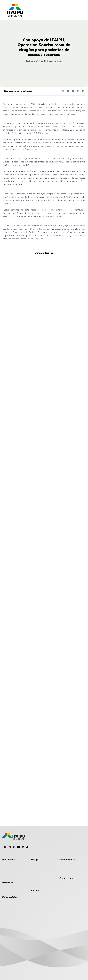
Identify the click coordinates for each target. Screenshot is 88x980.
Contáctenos (66, 878)
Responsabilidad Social (44, 36)
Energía (35, 860)
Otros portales (10, 897)
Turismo (35, 890)
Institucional (8, 860)
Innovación (7, 883)
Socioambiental (67, 860)
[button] (63, 91)
